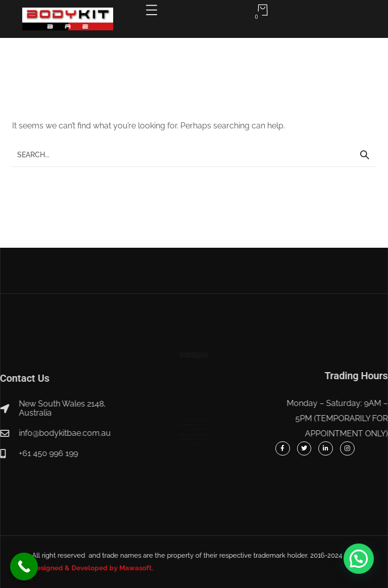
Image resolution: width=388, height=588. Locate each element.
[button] (359, 559)
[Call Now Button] (24, 567)
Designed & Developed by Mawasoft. (125, 566)
